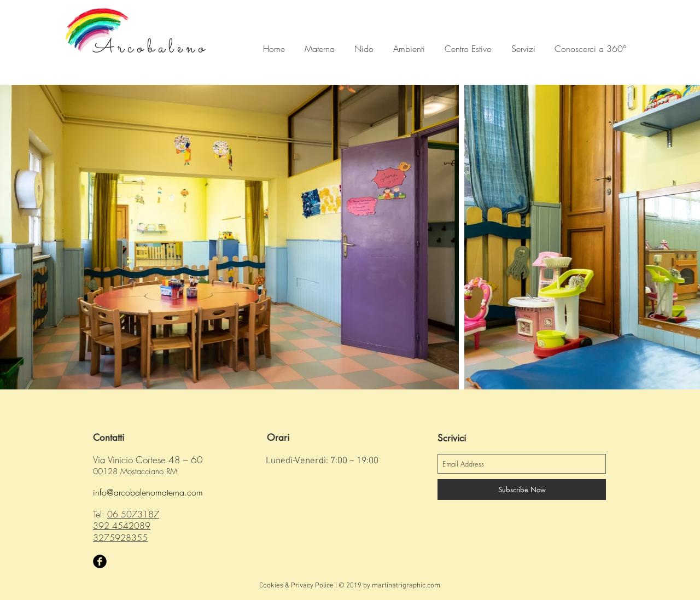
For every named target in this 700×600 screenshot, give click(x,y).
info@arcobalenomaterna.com (148, 492)
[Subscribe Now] (522, 490)
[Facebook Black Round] (100, 561)
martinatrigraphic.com (406, 586)
